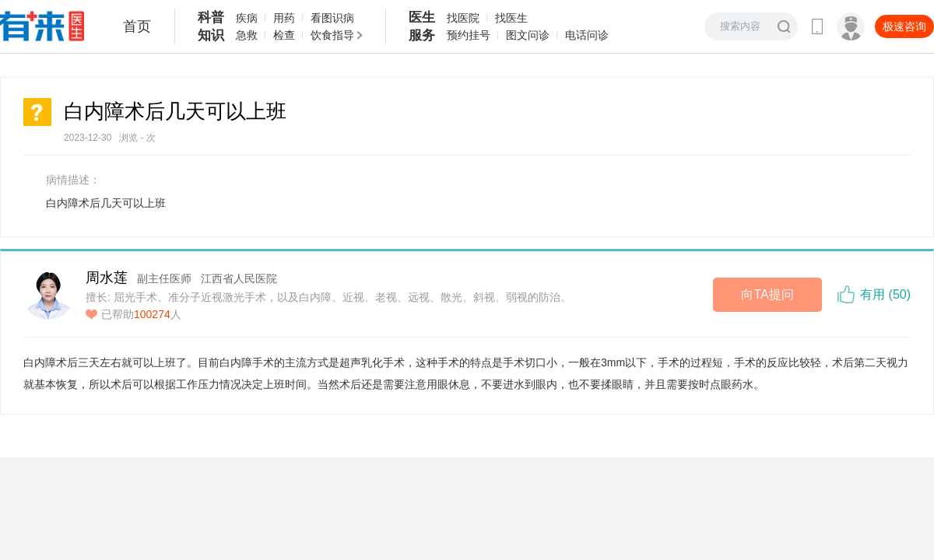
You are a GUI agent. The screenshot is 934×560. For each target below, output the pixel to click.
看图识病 (332, 18)
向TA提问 (767, 294)
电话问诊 (587, 35)
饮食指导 (332, 35)
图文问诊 (528, 35)
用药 (284, 18)
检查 (284, 35)
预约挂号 (469, 35)
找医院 (463, 18)
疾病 (247, 18)
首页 (137, 26)
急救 (247, 35)
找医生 (511, 18)
